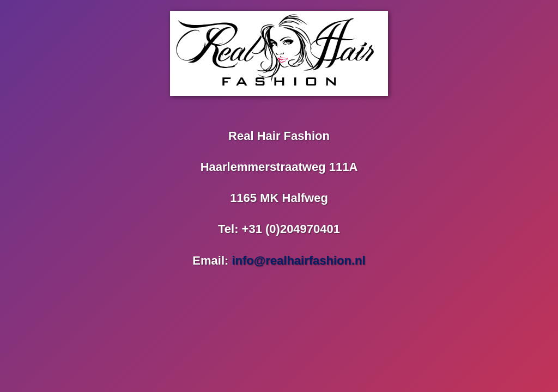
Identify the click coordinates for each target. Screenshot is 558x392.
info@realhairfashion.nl (298, 261)
